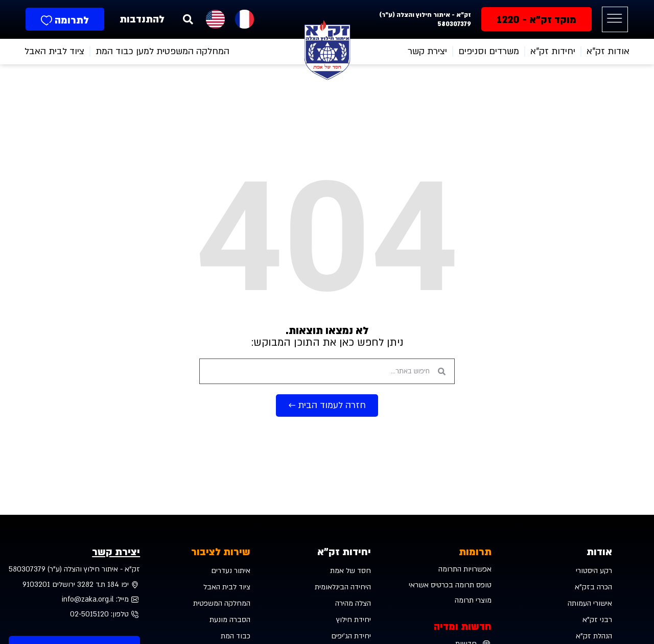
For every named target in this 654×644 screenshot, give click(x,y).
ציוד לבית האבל (54, 51)
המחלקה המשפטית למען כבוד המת (162, 51)
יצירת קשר (427, 51)
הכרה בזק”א (593, 587)
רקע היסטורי (594, 571)
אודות (599, 552)
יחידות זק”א (553, 51)
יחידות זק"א (344, 552)
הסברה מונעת (230, 620)
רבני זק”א (597, 620)
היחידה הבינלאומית (343, 587)
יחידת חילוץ (354, 620)
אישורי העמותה (590, 603)
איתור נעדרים (231, 571)
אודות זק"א (608, 51)
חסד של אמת (351, 571)
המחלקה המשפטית (222, 603)
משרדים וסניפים (489, 51)
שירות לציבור (221, 552)
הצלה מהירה (353, 603)
